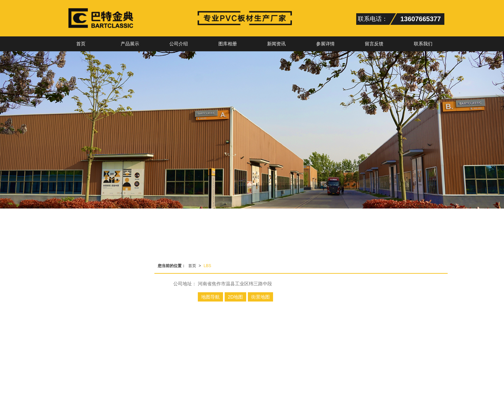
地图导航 (210, 297)
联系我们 (423, 44)
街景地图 (260, 297)
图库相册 (228, 44)
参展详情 (325, 44)
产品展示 (130, 44)
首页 (81, 44)
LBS (208, 266)
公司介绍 (179, 44)
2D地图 (236, 297)
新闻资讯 (276, 44)
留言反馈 (374, 44)
